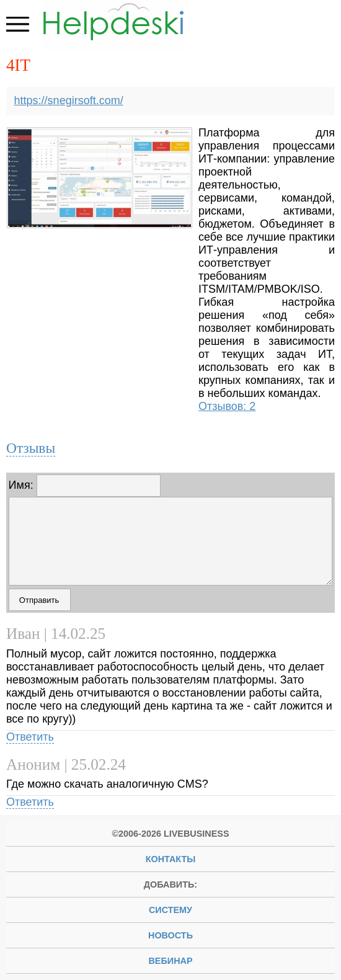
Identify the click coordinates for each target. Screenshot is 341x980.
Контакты (171, 859)
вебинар (170, 961)
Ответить (30, 737)
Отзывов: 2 (227, 406)
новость (170, 935)
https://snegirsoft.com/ (69, 100)
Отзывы (31, 448)
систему (170, 910)
